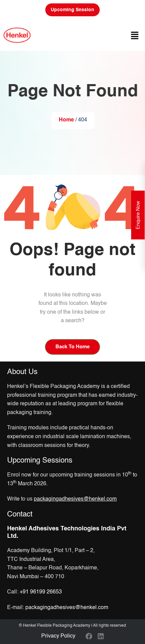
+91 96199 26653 (41, 592)
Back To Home (72, 347)
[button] (135, 35)
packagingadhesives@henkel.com (67, 608)
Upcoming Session (72, 10)
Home (66, 120)
